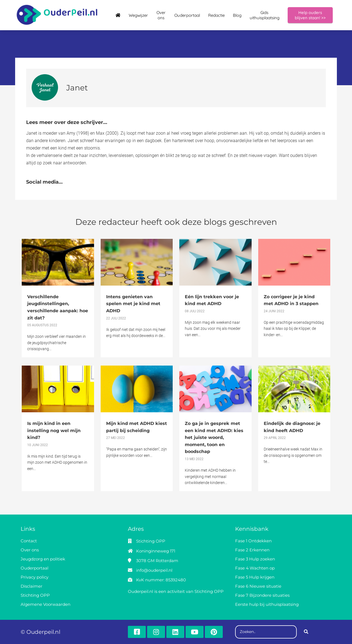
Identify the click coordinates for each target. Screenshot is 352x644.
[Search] (306, 632)
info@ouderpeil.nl (154, 570)
